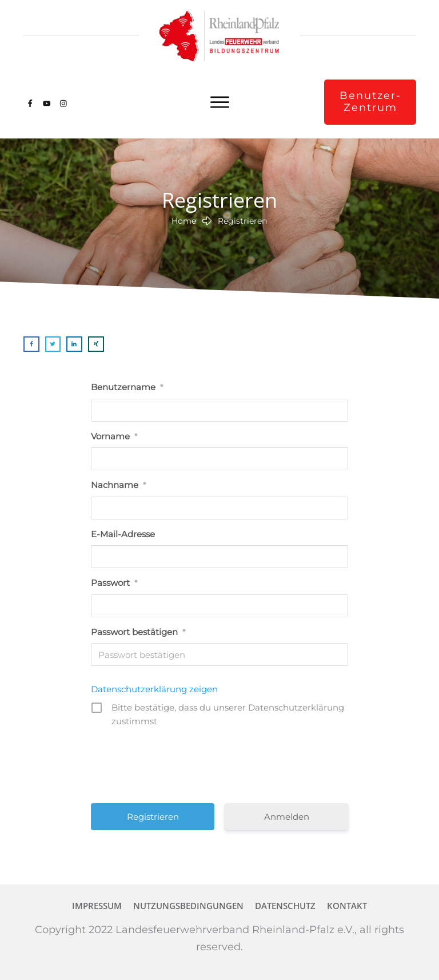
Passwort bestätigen (138, 632)
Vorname (114, 436)
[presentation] (221, 764)
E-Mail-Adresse (123, 534)
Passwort (114, 583)
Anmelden (287, 817)
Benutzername (127, 387)
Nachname (118, 485)
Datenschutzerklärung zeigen (154, 689)
